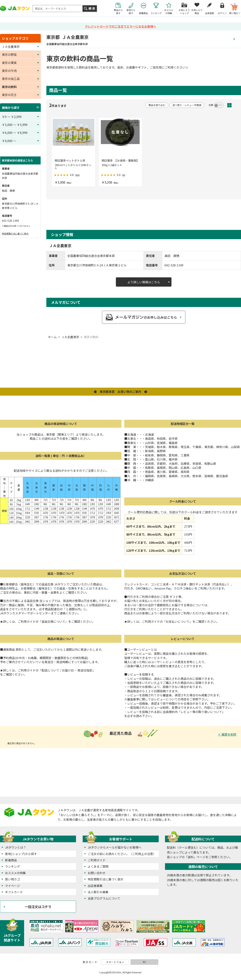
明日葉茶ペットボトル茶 (70, 160)
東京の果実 (9, 63)
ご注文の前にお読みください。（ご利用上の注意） (122, 854)
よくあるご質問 (98, 866)
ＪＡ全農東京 (70, 337)
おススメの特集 (15, 873)
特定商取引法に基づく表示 (15, 234)
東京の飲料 (91, 337)
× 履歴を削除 (227, 734)
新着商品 (11, 860)
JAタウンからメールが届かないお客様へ (115, 847)
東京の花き (9, 95)
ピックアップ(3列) (236, 105)
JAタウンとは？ (16, 847)
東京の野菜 (9, 55)
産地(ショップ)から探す (21, 854)
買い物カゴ (12, 879)
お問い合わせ (97, 873)
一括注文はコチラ (38, 907)
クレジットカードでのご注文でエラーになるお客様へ (121, 26)
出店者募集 (95, 886)
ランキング (12, 866)
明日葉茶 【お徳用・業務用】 (120, 160)
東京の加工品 (11, 79)
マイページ (12, 886)
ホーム (52, 337)
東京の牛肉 (9, 71)
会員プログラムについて (104, 898)
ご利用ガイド (97, 860)
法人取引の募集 (98, 892)
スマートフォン (115, 962)
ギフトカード (14, 892)
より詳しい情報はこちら (144, 282)
